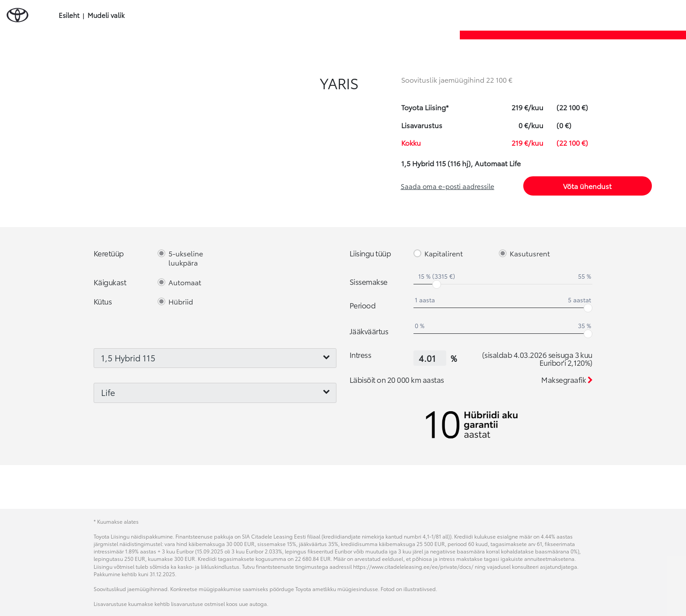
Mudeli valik (106, 15)
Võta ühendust (587, 186)
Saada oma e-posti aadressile (448, 186)
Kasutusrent (530, 254)
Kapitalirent (444, 254)
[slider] (437, 284)
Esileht (69, 15)
